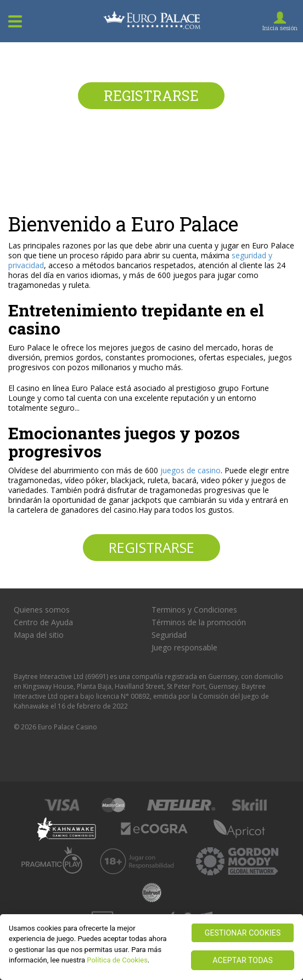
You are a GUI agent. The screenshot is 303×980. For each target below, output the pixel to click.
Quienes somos (42, 610)
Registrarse (151, 96)
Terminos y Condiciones (194, 610)
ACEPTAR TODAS (243, 960)
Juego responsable (184, 648)
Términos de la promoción (199, 622)
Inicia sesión (280, 28)
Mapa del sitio (39, 635)
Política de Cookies (117, 960)
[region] (151, 947)
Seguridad (169, 635)
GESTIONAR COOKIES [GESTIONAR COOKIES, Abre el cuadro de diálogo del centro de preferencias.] (243, 933)
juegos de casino (190, 470)
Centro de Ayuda (43, 622)
